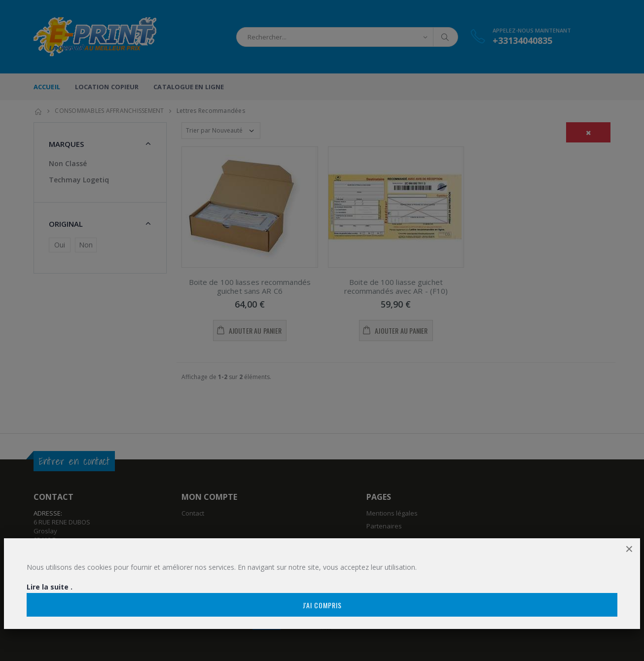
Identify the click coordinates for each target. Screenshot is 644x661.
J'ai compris (322, 605)
